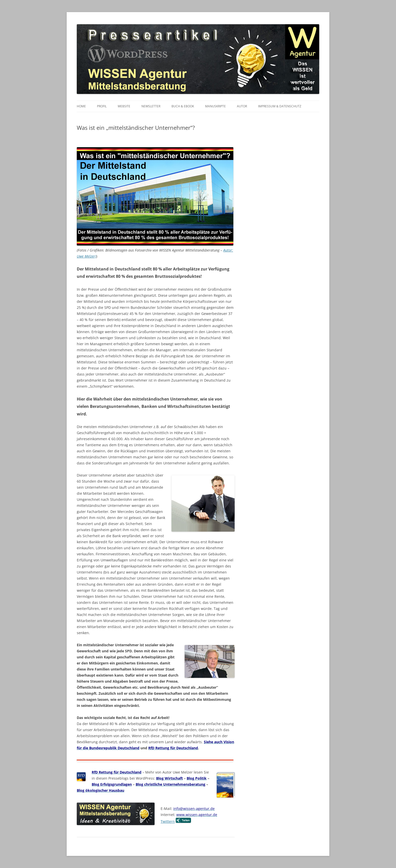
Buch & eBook (183, 106)
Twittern (168, 821)
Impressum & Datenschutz (280, 106)
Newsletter (151, 106)
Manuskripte (215, 106)
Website (124, 106)
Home (81, 106)
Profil (102, 106)
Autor (242, 106)
